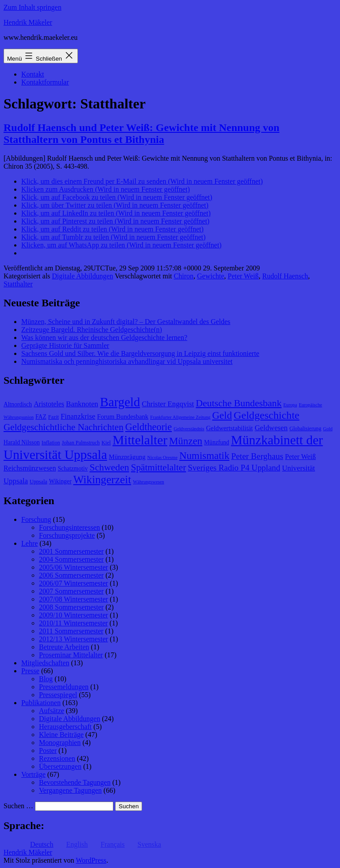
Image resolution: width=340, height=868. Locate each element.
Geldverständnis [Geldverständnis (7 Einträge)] (189, 429)
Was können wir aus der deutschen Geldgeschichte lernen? (104, 338)
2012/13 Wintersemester (73, 639)
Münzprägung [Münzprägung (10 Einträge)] (127, 457)
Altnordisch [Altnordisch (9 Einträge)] (18, 404)
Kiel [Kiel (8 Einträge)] (106, 443)
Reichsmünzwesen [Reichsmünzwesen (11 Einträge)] (30, 468)
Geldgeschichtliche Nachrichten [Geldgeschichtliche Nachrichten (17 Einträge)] (64, 427)
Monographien (60, 743)
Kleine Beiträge (61, 735)
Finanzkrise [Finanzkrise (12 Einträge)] (78, 416)
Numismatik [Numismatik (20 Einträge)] (204, 456)
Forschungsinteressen (70, 527)
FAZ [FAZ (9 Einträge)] (41, 417)
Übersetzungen (60, 766)
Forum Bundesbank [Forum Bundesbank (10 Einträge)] (123, 417)
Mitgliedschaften (45, 663)
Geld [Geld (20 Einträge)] (222, 415)
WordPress (91, 860)
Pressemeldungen (64, 687)
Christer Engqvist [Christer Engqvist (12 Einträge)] (168, 404)
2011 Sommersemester (71, 631)
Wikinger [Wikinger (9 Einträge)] (60, 481)
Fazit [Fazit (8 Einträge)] (54, 417)
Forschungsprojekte (67, 535)
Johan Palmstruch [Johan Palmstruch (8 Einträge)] (81, 443)
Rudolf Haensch (285, 276)
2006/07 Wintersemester (73, 583)
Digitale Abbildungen (82, 276)
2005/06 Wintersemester (73, 567)
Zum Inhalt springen (33, 7)
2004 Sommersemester (71, 559)
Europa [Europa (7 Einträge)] (290, 405)
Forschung (36, 519)
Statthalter (18, 284)
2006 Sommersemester (71, 575)
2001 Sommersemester (71, 551)
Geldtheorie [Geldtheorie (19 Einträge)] (149, 427)
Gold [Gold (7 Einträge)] (328, 429)
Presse (30, 671)
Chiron (184, 276)
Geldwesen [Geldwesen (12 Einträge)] (271, 428)
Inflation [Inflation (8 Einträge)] (51, 443)
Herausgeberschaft (65, 727)
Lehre (29, 543)
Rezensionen (57, 758)
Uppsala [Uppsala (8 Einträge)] (39, 482)
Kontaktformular (45, 82)
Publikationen (41, 703)
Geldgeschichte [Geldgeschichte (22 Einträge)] (267, 415)
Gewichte (211, 276)
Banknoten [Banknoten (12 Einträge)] (82, 404)
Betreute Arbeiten (64, 647)
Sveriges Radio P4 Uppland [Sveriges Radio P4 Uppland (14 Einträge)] (234, 468)
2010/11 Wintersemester (73, 623)
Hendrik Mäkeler (28, 22)
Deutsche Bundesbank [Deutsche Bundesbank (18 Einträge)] (239, 403)
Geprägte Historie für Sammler (65, 345)
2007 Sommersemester (71, 591)
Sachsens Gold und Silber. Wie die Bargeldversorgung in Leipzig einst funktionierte (140, 353)
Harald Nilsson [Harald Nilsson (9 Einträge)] (22, 442)
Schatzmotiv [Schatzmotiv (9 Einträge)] (73, 469)
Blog (46, 679)
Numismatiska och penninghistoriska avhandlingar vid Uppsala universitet (127, 361)
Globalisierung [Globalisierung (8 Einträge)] (305, 428)
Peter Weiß (243, 276)
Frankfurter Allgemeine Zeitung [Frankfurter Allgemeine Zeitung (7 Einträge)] (180, 417)
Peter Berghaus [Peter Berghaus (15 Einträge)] (257, 456)
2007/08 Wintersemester (73, 599)
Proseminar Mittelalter (71, 655)
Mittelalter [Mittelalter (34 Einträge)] (140, 440)
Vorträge (33, 774)
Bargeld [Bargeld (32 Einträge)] (120, 402)
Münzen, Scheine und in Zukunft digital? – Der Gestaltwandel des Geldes (126, 322)
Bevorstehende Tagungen (75, 782)
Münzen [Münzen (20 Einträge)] (186, 441)
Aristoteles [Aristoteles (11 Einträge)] (49, 404)
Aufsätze (52, 711)
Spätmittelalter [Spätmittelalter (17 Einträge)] (159, 467)
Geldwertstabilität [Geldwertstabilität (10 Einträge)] (229, 428)
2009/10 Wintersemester (73, 615)
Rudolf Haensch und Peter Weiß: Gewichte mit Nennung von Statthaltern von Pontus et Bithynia (141, 133)
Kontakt (33, 74)
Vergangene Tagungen (70, 790)
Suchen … (18, 806)
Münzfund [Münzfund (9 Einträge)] (217, 442)
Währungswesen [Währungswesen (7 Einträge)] (148, 482)
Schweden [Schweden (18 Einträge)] (109, 467)
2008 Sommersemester (71, 607)
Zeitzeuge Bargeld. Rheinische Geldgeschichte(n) (92, 330)
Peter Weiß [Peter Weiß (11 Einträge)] (301, 457)
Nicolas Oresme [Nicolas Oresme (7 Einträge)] (162, 457)
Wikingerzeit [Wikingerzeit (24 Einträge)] (102, 479)
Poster (48, 750)
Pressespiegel (58, 695)
